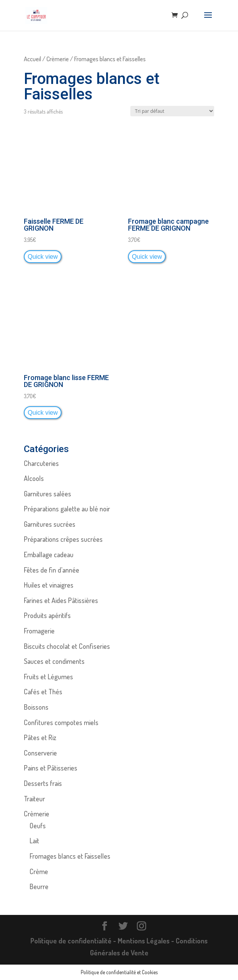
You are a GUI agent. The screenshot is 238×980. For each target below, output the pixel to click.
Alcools (34, 478)
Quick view (43, 256)
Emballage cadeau (49, 554)
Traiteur (34, 799)
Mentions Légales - (147, 941)
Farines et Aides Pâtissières (61, 600)
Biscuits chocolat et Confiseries (67, 646)
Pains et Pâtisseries (51, 768)
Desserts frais (43, 783)
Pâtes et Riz (40, 737)
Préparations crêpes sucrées (63, 539)
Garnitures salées (47, 494)
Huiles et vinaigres (49, 585)
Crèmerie (58, 59)
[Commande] (172, 111)
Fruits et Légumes (48, 677)
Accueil (32, 59)
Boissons (36, 707)
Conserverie (40, 753)
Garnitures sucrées (50, 524)
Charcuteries (41, 463)
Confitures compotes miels (61, 722)
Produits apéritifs (47, 615)
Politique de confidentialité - (74, 941)
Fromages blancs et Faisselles (70, 856)
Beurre (39, 886)
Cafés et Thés (43, 692)
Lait (34, 841)
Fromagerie (39, 631)
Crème (39, 871)
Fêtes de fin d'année (52, 570)
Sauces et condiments (54, 661)
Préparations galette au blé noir (67, 509)
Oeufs (38, 826)
